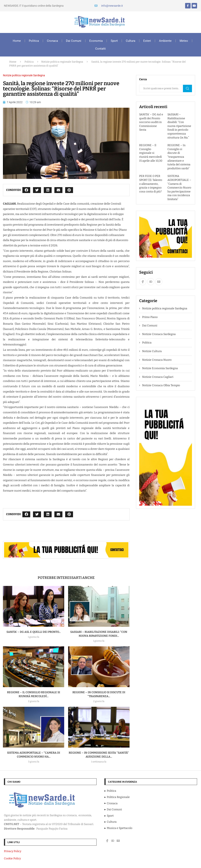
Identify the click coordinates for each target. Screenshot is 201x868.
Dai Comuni (74, 41)
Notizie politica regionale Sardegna (62, 62)
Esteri (147, 41)
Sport (114, 41)
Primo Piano (150, 317)
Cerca (187, 88)
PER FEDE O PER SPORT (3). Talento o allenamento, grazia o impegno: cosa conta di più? (151, 184)
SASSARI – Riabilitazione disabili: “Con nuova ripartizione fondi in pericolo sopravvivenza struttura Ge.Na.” (179, 126)
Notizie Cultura (152, 351)
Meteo (184, 41)
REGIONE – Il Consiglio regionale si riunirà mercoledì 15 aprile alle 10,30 (151, 153)
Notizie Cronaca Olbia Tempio (161, 385)
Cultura (131, 41)
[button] (26, 190)
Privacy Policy (13, 851)
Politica (34, 41)
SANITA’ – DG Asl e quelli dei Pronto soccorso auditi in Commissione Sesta (151, 122)
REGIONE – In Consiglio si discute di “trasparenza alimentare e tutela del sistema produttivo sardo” (179, 157)
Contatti (100, 49)
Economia (96, 41)
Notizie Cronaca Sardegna (159, 334)
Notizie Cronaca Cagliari (158, 377)
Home (17, 41)
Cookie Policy (12, 858)
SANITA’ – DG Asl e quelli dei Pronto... (34, 632)
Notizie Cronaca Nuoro (157, 360)
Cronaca (52, 41)
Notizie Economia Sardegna (160, 368)
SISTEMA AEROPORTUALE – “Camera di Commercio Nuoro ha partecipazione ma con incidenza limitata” (179, 188)
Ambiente (165, 41)
